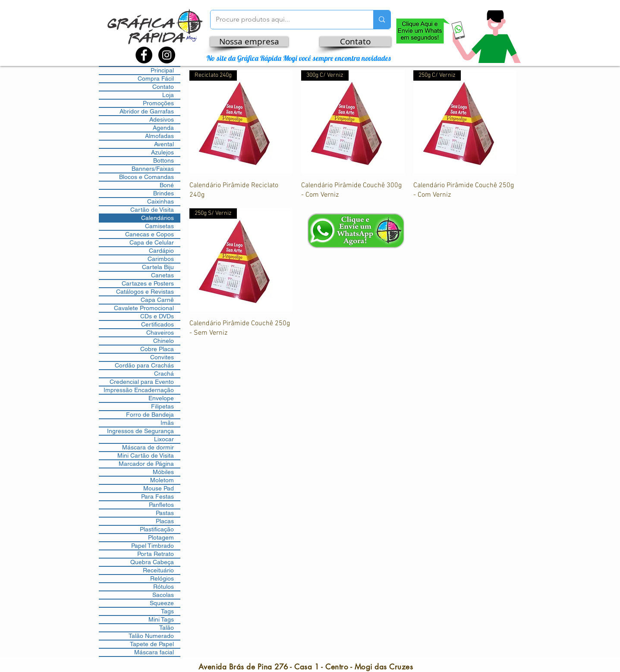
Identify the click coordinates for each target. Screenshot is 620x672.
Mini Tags (161, 619)
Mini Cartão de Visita (146, 455)
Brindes (164, 193)
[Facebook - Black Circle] (144, 55)
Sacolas (163, 595)
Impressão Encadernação (139, 390)
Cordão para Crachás (144, 365)
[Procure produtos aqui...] (286, 20)
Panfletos (161, 505)
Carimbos (161, 259)
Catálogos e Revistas (145, 292)
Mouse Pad (159, 488)
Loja (168, 95)
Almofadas (159, 136)
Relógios (162, 578)
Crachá (164, 374)
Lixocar (164, 439)
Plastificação (157, 529)
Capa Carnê (157, 300)
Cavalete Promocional (144, 308)
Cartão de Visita (152, 210)
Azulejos (162, 152)
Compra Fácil (156, 79)
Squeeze (162, 603)
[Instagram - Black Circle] (167, 55)
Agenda (163, 128)
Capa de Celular (152, 242)
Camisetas (159, 226)
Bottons (164, 160)
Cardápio (161, 251)
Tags (167, 611)
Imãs (167, 423)
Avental (164, 144)
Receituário (158, 570)
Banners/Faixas (153, 169)
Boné (167, 185)
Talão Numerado (151, 636)
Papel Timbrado (153, 546)
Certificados (157, 324)
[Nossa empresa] (249, 42)
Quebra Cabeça (152, 562)
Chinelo (164, 341)
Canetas (162, 275)
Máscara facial (154, 652)
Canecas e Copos (149, 234)
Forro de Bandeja (150, 415)
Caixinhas (161, 201)
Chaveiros (160, 333)
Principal (162, 70)
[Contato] (355, 42)
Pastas (165, 513)
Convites (162, 357)
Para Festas (157, 496)
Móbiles (163, 472)
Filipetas (162, 406)
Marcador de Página (146, 464)
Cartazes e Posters (148, 283)
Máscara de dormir (148, 447)
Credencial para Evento (142, 382)
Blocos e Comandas (146, 177)
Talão (167, 628)
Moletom (162, 480)
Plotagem (161, 537)
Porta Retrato (156, 554)
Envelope (161, 398)
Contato (163, 87)
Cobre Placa (157, 349)
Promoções (158, 103)
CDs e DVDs (157, 316)
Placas (165, 521)
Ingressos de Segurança (140, 431)
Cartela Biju (158, 267)
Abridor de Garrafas (147, 111)
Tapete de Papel (152, 644)
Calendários (157, 218)
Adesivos (162, 119)
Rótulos (164, 587)
